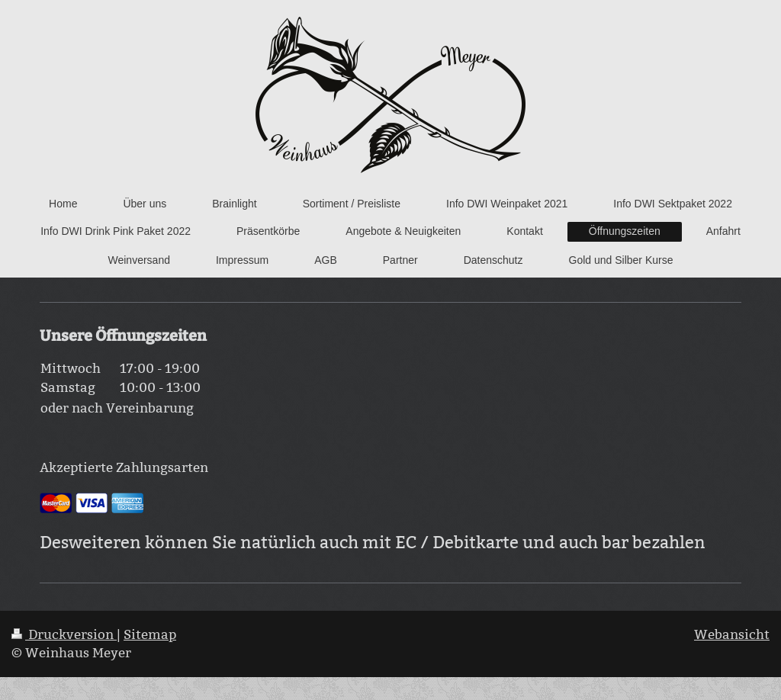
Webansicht (732, 635)
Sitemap (150, 635)
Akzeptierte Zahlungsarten (124, 468)
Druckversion (64, 635)
